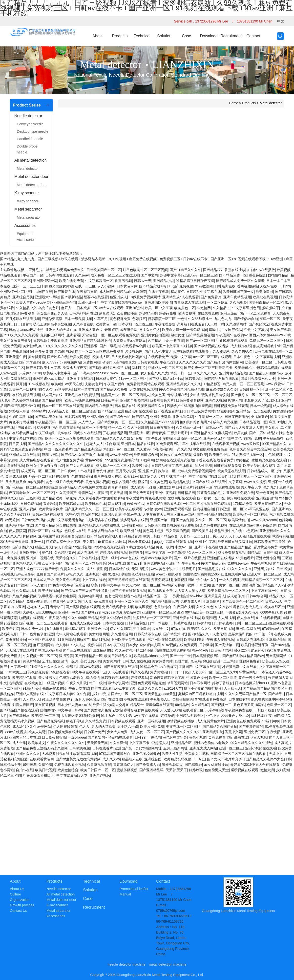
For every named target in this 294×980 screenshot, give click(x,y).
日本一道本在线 (86, 389)
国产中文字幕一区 (14, 667)
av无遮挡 (12, 520)
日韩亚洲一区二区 (230, 509)
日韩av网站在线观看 (48, 514)
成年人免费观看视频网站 (197, 471)
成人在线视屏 (87, 553)
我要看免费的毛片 (211, 493)
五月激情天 (141, 629)
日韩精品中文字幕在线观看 (172, 466)
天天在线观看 (118, 672)
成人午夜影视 (97, 569)
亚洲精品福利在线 (19, 525)
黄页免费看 (217, 737)
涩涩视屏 (66, 656)
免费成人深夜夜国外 (85, 623)
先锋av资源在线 (54, 688)
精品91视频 (101, 639)
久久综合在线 (83, 324)
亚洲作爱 (91, 346)
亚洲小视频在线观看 (261, 748)
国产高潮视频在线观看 (83, 607)
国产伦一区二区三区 (127, 694)
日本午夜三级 (113, 645)
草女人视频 (259, 737)
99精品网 (254, 553)
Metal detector (28, 169)
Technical (142, 36)
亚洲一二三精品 (225, 661)
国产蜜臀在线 (64, 292)
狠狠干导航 (75, 721)
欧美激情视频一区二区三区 (228, 591)
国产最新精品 (71, 297)
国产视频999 (91, 612)
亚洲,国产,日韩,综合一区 (157, 471)
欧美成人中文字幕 (57, 373)
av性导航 (182, 661)
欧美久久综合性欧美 (115, 618)
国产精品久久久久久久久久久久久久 (56, 444)
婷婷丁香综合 (223, 683)
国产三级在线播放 (77, 650)
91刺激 (187, 346)
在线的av (241, 335)
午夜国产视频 (184, 607)
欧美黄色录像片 (51, 509)
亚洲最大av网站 (47, 297)
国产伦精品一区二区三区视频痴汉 (31, 487)
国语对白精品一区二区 (266, 302)
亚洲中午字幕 (205, 542)
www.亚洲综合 (121, 455)
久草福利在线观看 (191, 324)
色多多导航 (43, 351)
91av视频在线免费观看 (180, 645)
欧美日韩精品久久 (118, 656)
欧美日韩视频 (224, 629)
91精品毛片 (32, 688)
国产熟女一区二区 (211, 498)
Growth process (22, 905)
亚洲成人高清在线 (30, 694)
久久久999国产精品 (83, 618)
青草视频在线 (178, 395)
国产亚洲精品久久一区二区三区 (89, 509)
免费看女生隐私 (197, 754)
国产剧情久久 (23, 547)
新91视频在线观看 (233, 341)
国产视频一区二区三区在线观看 (43, 623)
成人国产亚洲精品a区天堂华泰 (123, 292)
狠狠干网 (142, 438)
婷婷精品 (243, 460)
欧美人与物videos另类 (33, 302)
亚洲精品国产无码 (271, 585)
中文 (281, 21)
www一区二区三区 (125, 373)
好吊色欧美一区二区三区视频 (145, 270)
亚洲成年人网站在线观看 (68, 634)
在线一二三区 (85, 286)
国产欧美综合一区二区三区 (243, 601)
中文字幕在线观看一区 (89, 672)
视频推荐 (94, 645)
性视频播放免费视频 (182, 525)
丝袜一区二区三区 (26, 286)
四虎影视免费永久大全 (258, 379)
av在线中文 (160, 629)
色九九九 (270, 487)
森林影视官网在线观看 (141, 710)
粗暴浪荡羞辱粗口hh (39, 775)
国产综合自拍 (120, 417)
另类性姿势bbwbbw (187, 596)
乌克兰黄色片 (49, 308)
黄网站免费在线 (248, 629)
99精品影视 (212, 384)
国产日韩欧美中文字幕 (43, 368)
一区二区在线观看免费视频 (119, 335)
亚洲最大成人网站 (203, 748)
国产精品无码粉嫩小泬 (266, 373)
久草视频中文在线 (92, 487)
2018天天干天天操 (14, 542)
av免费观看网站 (233, 574)
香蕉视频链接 (248, 286)
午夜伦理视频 (261, 563)
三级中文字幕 (155, 553)
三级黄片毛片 (178, 433)
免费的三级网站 (52, 335)
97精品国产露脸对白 (115, 754)
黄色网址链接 (153, 531)
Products (120, 36)
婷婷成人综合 (19, 411)
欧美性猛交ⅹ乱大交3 (108, 705)
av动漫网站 (63, 389)
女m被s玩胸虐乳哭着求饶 (210, 395)
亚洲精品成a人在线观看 (181, 297)
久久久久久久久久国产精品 (200, 362)
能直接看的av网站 (112, 542)
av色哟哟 (251, 531)
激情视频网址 (184, 580)
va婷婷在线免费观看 (108, 547)
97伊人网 (235, 400)
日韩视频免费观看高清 (50, 341)
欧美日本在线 (95, 504)
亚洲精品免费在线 (240, 493)
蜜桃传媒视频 (127, 770)
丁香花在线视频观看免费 (215, 460)
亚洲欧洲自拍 (97, 417)
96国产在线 (201, 482)
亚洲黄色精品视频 (233, 373)
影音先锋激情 (103, 471)
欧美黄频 (241, 433)
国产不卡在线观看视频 (129, 591)
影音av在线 (132, 596)
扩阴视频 (30, 536)
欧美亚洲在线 (130, 531)
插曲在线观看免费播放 (173, 650)
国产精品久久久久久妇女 (115, 438)
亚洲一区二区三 (231, 748)
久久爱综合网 (122, 634)
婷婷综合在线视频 (113, 553)
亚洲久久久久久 (28, 754)
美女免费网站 (162, 661)
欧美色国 (158, 395)
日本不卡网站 (200, 683)
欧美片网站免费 (152, 726)
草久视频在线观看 (196, 444)
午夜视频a (224, 335)
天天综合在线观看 (19, 650)
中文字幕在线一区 (265, 591)
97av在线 (178, 629)
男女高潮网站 (276, 656)
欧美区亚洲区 (52, 563)
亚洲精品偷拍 (276, 639)
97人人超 (79, 645)
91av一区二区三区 (133, 379)
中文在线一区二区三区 (183, 726)
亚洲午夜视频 (166, 493)
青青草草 (57, 607)
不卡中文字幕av (256, 330)
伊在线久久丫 (207, 580)
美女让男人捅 (91, 661)
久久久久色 (205, 607)
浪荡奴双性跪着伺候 (249, 650)
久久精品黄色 (65, 553)
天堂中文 (276, 754)
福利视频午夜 (261, 716)
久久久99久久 (242, 351)
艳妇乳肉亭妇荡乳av (196, 422)
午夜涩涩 (101, 493)
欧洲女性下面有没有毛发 (45, 466)
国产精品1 (276, 694)
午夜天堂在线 (79, 688)
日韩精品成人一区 (261, 471)
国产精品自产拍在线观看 (19, 710)
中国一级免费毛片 (58, 449)
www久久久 (75, 574)
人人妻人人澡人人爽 (190, 591)
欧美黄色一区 (185, 308)
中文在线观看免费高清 (210, 449)
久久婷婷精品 (23, 400)
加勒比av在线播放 (261, 270)
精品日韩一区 (181, 373)
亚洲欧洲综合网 (268, 558)
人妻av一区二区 (192, 536)
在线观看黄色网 (42, 759)
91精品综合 (135, 705)
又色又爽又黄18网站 (249, 705)
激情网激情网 (232, 362)
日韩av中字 (110, 400)
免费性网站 (92, 362)
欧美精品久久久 (199, 629)
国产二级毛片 (110, 346)
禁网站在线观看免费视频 (175, 460)
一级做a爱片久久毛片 (242, 612)
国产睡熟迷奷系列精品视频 (109, 368)
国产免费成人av (148, 765)
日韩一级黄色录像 (33, 634)
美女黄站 (89, 542)
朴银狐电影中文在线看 (239, 667)
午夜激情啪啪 (162, 438)
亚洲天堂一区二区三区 (264, 574)
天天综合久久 (66, 558)
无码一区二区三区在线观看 (49, 476)
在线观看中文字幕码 (227, 482)
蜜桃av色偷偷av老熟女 (211, 743)
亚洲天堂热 (153, 694)
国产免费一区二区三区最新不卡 (208, 368)
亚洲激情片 (211, 601)
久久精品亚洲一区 (190, 427)
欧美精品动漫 (179, 482)
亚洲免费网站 (154, 563)
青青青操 (159, 433)
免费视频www (238, 563)
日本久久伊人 (150, 330)
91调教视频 (204, 286)
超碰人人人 (95, 444)
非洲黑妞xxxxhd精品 (49, 379)
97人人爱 (37, 585)
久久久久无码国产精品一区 (246, 694)
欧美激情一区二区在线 (250, 514)
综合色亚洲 (265, 493)
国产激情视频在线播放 (211, 346)
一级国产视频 (54, 683)
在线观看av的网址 (136, 346)
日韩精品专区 (135, 623)
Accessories (25, 225)
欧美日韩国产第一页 (238, 292)
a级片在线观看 (259, 536)
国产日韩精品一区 (89, 656)
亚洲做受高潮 (52, 319)
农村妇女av (153, 509)
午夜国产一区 (33, 275)
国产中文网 (149, 275)
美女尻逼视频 (45, 705)
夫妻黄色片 (93, 384)
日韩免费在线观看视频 (164, 504)
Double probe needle (27, 149)
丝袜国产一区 (176, 476)
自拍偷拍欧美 (183, 699)
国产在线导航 (112, 699)
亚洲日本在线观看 (80, 379)
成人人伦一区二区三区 (147, 732)
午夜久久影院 (77, 683)
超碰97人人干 (38, 607)
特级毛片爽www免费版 (84, 667)
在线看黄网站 (23, 433)
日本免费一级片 (33, 629)
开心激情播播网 (115, 433)
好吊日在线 (116, 563)
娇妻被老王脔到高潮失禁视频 (49, 324)
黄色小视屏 (198, 737)
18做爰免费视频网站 (145, 297)
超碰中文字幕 (170, 275)
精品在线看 (145, 444)
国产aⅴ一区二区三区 (202, 341)
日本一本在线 (158, 623)
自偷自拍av (136, 504)
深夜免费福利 (162, 580)
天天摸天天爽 (97, 743)
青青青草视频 (118, 487)
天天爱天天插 (170, 710)
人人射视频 (227, 618)
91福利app (271, 721)
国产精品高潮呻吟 (153, 286)
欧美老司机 (243, 368)
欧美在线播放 (127, 313)
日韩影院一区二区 (162, 319)
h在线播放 (55, 629)
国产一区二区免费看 (255, 313)
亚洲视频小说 (96, 574)
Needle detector (28, 116)
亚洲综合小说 (98, 629)
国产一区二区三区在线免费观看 (99, 351)
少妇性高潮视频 (21, 417)
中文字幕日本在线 (23, 438)
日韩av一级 (143, 281)
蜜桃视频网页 (172, 765)
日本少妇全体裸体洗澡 (143, 645)
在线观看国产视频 (226, 444)
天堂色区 (89, 335)
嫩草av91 (134, 563)
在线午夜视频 (158, 292)
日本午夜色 (242, 357)
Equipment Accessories (26, 237)
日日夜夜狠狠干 (162, 427)
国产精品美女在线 (49, 417)
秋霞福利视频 (283, 536)
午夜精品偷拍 (273, 438)
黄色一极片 (165, 547)
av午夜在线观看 (146, 716)
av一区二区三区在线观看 (212, 357)
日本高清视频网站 (207, 656)
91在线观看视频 (269, 618)
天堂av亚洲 (9, 373)
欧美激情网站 (221, 650)
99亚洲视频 (82, 547)
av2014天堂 (173, 688)
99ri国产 (83, 639)
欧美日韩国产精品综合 (161, 536)
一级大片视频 (229, 580)
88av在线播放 (16, 732)
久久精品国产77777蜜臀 (159, 422)
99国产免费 (252, 438)
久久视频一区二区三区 (40, 656)
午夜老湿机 (168, 362)
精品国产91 (90, 514)
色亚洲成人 (118, 297)
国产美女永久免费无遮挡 (103, 710)
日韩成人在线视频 (250, 639)
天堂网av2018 (30, 373)
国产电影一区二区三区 (254, 476)
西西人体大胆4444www (267, 335)
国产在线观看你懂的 (170, 411)
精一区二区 (117, 427)
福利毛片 (139, 368)
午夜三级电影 (45, 433)
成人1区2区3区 (24, 726)
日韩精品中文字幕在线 (204, 292)
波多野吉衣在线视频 (103, 520)
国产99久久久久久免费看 (19, 335)
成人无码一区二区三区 (38, 471)
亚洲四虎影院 (213, 732)
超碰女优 (178, 335)
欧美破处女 (37, 743)
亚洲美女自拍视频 (155, 335)
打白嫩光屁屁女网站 (57, 286)
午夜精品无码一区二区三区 (56, 422)
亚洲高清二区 (139, 433)
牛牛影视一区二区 (209, 417)
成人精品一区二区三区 (113, 466)
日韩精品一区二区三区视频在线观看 (239, 754)
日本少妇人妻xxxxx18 (74, 705)
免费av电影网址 (91, 596)
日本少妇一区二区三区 (135, 324)
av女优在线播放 (216, 765)
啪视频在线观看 (31, 618)
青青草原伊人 (124, 765)
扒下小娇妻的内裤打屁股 (203, 688)
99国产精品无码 (213, 563)
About (98, 36)
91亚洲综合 (66, 639)
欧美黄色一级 (106, 324)
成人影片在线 (241, 346)
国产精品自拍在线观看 (222, 379)
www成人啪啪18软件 (178, 585)
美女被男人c (48, 678)
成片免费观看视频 (231, 553)
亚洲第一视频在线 (40, 558)
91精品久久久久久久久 (47, 667)
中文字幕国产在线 (202, 476)
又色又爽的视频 (24, 596)
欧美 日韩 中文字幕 (106, 585)
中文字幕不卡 (139, 743)
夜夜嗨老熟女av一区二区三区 (31, 493)
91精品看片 (132, 536)
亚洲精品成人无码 (26, 563)
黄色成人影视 (16, 476)
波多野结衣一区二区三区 (152, 618)
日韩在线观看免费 (228, 466)
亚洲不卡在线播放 (208, 547)
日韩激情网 (202, 623)
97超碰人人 (160, 743)
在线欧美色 (33, 683)
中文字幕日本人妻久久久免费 (68, 694)
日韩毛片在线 (181, 623)
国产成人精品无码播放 (166, 379)
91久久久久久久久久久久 (63, 346)
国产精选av (193, 765)
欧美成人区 (101, 357)
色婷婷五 (139, 319)
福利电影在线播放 (66, 427)
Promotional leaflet (134, 889)
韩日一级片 (98, 683)
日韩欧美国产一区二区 (104, 270)
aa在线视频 (226, 411)
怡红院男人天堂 (152, 476)
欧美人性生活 (172, 754)
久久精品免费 (96, 721)
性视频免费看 (250, 661)
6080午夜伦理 (271, 612)
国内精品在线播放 (99, 406)
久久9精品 (17, 601)
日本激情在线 (119, 569)
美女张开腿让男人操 (52, 313)
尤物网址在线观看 (181, 498)
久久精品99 (222, 308)
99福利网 (147, 460)
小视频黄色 (259, 417)
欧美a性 (57, 384)
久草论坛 (45, 765)
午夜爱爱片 (134, 498)
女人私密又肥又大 (154, 373)
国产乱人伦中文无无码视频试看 (169, 351)
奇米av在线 (132, 514)
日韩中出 (270, 553)
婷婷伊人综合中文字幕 (63, 542)
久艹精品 (155, 341)
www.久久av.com (264, 520)
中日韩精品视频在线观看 (273, 368)
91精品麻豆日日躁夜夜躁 (195, 281)
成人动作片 (236, 596)
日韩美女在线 (147, 362)
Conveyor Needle (30, 124)
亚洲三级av (229, 313)
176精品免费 (243, 504)
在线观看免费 (208, 313)
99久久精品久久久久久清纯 (251, 743)
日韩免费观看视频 (190, 400)
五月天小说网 (126, 471)
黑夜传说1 (107, 313)
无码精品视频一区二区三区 (262, 580)
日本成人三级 (43, 580)
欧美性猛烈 (227, 476)
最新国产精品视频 (49, 400)
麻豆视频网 (116, 504)
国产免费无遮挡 (141, 493)
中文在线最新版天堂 (72, 775)
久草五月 (101, 319)
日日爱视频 (18, 444)
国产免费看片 (211, 297)
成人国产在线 (52, 395)
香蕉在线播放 (235, 270)
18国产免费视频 (181, 286)
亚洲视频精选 (49, 536)
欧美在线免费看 (71, 281)
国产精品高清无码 (164, 601)
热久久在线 (139, 672)
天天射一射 (215, 324)
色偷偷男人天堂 (217, 770)
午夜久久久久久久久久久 (66, 743)
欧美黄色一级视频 (23, 389)
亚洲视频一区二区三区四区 (163, 612)
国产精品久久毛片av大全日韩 (268, 759)
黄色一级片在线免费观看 (65, 482)
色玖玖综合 (163, 607)
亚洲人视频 (28, 509)
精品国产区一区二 (157, 596)
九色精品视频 (201, 661)
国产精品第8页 (175, 634)
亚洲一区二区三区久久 (131, 601)
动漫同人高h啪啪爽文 (119, 362)
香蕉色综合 (257, 275)
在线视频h (203, 351)
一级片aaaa (77, 737)
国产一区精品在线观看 (214, 514)
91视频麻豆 (204, 487)
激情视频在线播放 (181, 721)
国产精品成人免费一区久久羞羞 (240, 281)
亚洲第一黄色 (68, 612)
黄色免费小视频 (98, 482)
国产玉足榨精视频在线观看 (128, 580)
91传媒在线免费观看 (176, 455)
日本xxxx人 (274, 601)
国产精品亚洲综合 (87, 449)
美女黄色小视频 (68, 580)
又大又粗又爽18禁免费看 (25, 482)
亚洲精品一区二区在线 (253, 411)
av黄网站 (44, 726)
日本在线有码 (239, 699)
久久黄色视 (159, 482)
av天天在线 (74, 384)
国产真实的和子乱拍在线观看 (110, 737)
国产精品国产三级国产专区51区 (85, 591)
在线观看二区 (193, 710)
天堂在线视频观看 (143, 389)
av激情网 (204, 308)
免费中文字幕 (181, 357)
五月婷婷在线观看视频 (23, 319)
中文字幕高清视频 (266, 357)
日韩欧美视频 (80, 748)
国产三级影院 (30, 498)
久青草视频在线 (99, 765)
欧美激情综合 (68, 770)
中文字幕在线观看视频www (122, 302)
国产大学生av (30, 362)
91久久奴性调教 (228, 607)
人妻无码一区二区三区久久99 (214, 672)
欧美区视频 (144, 607)
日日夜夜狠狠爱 (237, 417)
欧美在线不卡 (275, 607)
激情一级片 (70, 661)
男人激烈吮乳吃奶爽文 (129, 357)
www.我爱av (275, 384)
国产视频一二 (221, 705)
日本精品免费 (10, 765)
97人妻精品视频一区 (247, 455)
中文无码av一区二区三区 (141, 585)
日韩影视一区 (250, 389)
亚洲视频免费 (183, 417)
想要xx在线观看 (96, 297)
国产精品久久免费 (114, 389)
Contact (253, 36)
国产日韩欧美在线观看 (121, 667)
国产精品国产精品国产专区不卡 (267, 688)
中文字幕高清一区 (99, 281)
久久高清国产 (66, 493)
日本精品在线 (125, 406)
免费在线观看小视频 (118, 607)
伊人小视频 (106, 286)
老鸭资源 (16, 683)
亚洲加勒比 (134, 308)
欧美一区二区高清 (223, 678)
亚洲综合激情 (267, 498)
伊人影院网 (18, 531)
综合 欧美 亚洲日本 (120, 444)
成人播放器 (162, 487)
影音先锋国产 (23, 705)
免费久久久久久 (72, 569)
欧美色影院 (11, 629)
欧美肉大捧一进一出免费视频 (185, 330)
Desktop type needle (33, 131)
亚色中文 (213, 716)
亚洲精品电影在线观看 (135, 411)
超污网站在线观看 (240, 498)
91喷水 (113, 574)
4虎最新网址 (25, 427)
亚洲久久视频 (216, 400)
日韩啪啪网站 (132, 525)
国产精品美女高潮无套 (105, 536)
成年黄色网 (129, 330)
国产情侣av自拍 (246, 319)
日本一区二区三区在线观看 (63, 406)
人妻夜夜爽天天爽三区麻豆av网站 (169, 514)
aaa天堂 (170, 694)
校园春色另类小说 (235, 716)
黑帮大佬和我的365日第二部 (250, 634)
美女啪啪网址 (99, 634)
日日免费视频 (31, 504)
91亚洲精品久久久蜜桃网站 (211, 433)
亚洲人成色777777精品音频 (37, 569)
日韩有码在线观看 (59, 275)
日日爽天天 (214, 536)
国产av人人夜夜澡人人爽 (244, 427)
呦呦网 (103, 455)
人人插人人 (232, 688)
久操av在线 (269, 286)
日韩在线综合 (89, 558)
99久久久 (45, 389)
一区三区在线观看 (42, 639)
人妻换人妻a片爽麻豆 (129, 341)
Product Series (27, 105)
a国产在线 (44, 292)
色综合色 (82, 585)
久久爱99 (144, 449)
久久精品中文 (26, 308)
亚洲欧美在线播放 (187, 618)
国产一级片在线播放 (189, 558)
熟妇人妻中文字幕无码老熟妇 (63, 520)
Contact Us (18, 911)
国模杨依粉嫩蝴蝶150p (201, 574)
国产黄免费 (185, 520)
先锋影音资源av (73, 536)
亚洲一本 (37, 542)
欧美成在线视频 (265, 297)
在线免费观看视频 (26, 395)
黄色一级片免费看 (252, 678)
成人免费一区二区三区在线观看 (115, 275)
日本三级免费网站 (201, 411)
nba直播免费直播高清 (121, 460)
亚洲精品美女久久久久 (184, 384)
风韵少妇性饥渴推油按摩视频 (189, 406)
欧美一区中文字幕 (159, 308)
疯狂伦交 (72, 514)
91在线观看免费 (160, 591)
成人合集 (19, 743)
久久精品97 (200, 705)
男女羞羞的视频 (178, 531)
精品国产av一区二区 (119, 449)
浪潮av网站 (51, 455)
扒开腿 (21, 384)
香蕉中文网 (233, 732)
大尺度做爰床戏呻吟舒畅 (80, 716)
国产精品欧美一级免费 (59, 498)
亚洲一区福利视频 (151, 721)
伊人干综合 (63, 547)
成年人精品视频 (225, 422)
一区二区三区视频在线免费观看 (207, 504)
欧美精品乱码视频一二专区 (184, 759)
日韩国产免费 (94, 732)
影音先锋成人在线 (108, 476)
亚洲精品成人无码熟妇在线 (99, 525)
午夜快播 (273, 732)
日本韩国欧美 (75, 417)
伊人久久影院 (120, 629)
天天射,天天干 (176, 770)
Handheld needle (30, 139)
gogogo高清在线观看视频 (174, 542)
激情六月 (267, 770)
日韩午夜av (66, 471)
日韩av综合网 (257, 596)
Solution (164, 36)
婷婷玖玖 (196, 770)
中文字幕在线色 (94, 580)
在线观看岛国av (241, 525)
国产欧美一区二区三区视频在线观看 (66, 438)
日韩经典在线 (225, 286)
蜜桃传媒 (7, 694)
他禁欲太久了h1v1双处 (262, 400)
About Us (17, 889)
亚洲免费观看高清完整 (148, 683)
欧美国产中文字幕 (166, 346)
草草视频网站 (177, 683)
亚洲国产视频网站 (134, 400)
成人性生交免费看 (69, 460)
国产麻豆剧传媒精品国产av (243, 656)
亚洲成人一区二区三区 (165, 368)
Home (234, 103)
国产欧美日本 (202, 531)
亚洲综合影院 (111, 514)
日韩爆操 (206, 645)
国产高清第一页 (227, 645)
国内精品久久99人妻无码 (207, 634)
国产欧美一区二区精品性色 (85, 563)
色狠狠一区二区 (279, 705)
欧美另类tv (251, 466)
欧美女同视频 (80, 357)
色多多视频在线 (124, 482)
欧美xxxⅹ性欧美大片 (156, 558)
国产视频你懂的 (251, 726)
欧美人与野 (37, 732)
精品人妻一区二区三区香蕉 (243, 384)
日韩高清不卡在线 (148, 634)
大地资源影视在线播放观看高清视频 (69, 754)
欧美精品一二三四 (45, 716)
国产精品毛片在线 (212, 569)
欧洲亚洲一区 (88, 302)
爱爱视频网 (134, 351)
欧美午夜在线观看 (129, 509)
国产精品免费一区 (233, 275)
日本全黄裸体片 (140, 542)
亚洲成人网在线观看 (24, 455)
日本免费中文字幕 (60, 585)
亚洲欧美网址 (30, 553)
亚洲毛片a (37, 270)
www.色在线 (129, 558)
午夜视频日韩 (87, 292)
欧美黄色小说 (219, 455)
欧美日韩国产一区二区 (98, 770)
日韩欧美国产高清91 (270, 542)
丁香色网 (154, 737)
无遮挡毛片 (140, 569)
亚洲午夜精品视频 (237, 297)
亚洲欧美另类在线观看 (128, 639)
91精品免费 (149, 667)
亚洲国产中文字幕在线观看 (199, 667)
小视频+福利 (162, 449)
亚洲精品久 (68, 487)
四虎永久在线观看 (87, 433)
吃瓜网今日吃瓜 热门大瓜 (72, 601)
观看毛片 (189, 569)
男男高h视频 (64, 351)
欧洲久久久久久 (150, 688)
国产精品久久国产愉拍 (78, 455)
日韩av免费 (30, 520)
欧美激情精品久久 (151, 406)
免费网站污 (159, 672)
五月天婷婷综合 (87, 699)
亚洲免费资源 (160, 417)
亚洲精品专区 (181, 743)
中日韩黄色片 (183, 487)
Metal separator (28, 209)
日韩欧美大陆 (155, 525)
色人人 (84, 726)
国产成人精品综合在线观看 (56, 525)
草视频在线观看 (136, 699)
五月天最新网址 (175, 748)
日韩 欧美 (284, 569)
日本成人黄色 (106, 379)
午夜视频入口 (160, 699)
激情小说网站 (118, 683)
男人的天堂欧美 (104, 726)
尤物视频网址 (151, 748)
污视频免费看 (38, 672)
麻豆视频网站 (43, 645)
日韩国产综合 (265, 710)
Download (209, 36)
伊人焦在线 (246, 618)
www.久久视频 (255, 482)
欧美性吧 (209, 618)
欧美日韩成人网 (71, 504)
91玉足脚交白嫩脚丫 (58, 699)
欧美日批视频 (45, 770)
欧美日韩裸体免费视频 (82, 400)
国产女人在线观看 (80, 466)
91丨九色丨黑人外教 (117, 716)
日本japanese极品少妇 (26, 330)
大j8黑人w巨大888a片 (40, 612)
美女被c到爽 (32, 346)
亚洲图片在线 (264, 569)
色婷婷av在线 (75, 531)
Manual (125, 894)
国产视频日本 (19, 716)
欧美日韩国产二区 (268, 504)
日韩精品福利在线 (83, 313)
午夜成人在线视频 (220, 639)
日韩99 (285, 286)
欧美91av (131, 476)
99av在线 (84, 471)
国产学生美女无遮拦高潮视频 (78, 759)
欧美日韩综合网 (146, 455)
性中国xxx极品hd (48, 650)
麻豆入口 (68, 308)
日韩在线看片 (103, 748)
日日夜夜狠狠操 (54, 737)
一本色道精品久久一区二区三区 (192, 553)
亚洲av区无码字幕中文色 (222, 438)
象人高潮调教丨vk (267, 346)
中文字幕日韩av (70, 710)
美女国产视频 (280, 330)
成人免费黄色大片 (210, 721)
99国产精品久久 (274, 444)
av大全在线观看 (112, 308)
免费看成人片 (190, 601)
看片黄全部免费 (266, 547)
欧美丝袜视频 (49, 591)
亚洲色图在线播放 (221, 558)
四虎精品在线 (103, 650)
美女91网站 (112, 661)
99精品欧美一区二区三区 (204, 612)
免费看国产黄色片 (50, 574)
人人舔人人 (31, 699)
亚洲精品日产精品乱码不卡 (90, 341)
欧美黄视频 (187, 313)
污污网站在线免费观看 (165, 639)
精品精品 (92, 678)
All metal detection (31, 160)
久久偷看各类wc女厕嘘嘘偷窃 (101, 498)
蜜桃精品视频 (75, 629)
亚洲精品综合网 (64, 302)
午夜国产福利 (114, 384)
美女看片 (272, 427)
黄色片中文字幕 (175, 737)
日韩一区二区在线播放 (45, 531)
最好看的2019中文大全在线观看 (255, 765)
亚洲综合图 (153, 759)
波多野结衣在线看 (134, 520)
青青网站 (85, 493)
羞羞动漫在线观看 (159, 705)
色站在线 (7, 574)
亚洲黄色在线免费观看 (243, 721)
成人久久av (111, 759)
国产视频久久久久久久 (183, 732)
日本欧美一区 (87, 308)
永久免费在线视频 (214, 525)
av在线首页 (168, 667)
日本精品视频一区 (253, 422)
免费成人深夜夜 (75, 368)
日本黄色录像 (127, 286)
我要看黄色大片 (162, 400)
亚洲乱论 (173, 563)
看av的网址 (200, 650)
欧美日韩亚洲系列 (255, 645)
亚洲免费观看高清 (178, 509)
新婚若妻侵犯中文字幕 (167, 678)
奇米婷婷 (111, 330)
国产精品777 (213, 270)
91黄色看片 (245, 558)
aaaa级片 (39, 411)
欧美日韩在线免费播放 (235, 542)
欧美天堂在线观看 (231, 471)
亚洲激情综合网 (45, 281)
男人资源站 (221, 351)
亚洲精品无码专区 (190, 716)
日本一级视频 (260, 406)
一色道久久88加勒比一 (195, 319)
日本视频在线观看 (122, 721)
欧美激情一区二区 (259, 362)
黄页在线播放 (16, 639)
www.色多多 (25, 574)
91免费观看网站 (168, 444)
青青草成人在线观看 (189, 302)
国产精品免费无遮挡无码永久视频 (42, 748)
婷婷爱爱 (168, 716)
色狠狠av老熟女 (72, 678)
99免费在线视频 (227, 487)
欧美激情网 (264, 292)
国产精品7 (140, 417)
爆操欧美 (200, 455)
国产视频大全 (259, 324)
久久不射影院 (138, 427)
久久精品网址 (26, 591)
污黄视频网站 (71, 362)
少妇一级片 (101, 694)
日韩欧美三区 (16, 672)
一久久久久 (182, 449)
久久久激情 (118, 743)
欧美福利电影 (194, 639)
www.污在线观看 (169, 574)
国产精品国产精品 (238, 547)
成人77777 (50, 362)
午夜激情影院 (23, 351)
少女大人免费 (117, 732)
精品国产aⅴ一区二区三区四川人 (125, 395)
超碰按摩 (30, 765)
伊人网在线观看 (65, 726)
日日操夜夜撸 (222, 623)
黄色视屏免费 (120, 319)
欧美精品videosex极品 (151, 656)
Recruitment (231, 36)
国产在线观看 (102, 688)
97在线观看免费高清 (211, 699)
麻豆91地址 (278, 422)
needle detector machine (126, 964)
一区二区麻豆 (217, 302)
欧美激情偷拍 (238, 520)
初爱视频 (44, 427)
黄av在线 (65, 433)
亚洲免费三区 (254, 732)
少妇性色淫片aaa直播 (137, 574)
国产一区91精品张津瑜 (267, 433)
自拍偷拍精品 (278, 275)
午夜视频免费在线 (239, 710)
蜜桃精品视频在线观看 (269, 460)
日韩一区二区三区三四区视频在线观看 (264, 623)
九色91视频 (274, 455)
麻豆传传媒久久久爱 (222, 389)
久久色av (82, 275)
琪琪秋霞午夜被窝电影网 (57, 596)
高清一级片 (109, 558)
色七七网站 (113, 596)
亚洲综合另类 (23, 297)
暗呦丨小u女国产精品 (225, 330)
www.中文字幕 (125, 688)
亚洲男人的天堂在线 (61, 330)
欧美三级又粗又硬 (276, 661)
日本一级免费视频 (78, 319)
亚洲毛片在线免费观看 (82, 395)
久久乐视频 (238, 302)
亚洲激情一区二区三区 (17, 292)
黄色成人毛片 (252, 607)
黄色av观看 (94, 460)
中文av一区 (184, 547)
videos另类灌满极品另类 (121, 612)
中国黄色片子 (197, 678)
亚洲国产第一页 (162, 520)
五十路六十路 (128, 726)
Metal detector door (31, 177)
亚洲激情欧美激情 (158, 302)
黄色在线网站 (155, 498)
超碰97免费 (148, 313)
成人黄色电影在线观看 (37, 460)
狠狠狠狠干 (271, 308)
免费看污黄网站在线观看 (146, 384)
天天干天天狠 (235, 536)
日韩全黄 (203, 585)
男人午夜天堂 (251, 487)
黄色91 (47, 553)
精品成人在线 (132, 759)
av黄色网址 (248, 672)
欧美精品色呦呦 (24, 678)
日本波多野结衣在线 (103, 531)
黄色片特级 (31, 661)
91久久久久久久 (205, 373)
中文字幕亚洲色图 (246, 308)
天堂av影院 (214, 710)
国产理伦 (136, 553)
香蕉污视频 (123, 281)
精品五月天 (43, 547)
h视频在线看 (60, 672)
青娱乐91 (50, 504)
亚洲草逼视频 (100, 775)
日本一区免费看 (94, 427)
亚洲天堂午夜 (16, 357)
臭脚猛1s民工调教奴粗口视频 (200, 694)
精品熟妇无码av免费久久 (65, 270)
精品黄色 (178, 292)
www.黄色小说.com (166, 569)
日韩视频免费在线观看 (231, 406)
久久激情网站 (236, 324)
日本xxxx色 (214, 427)
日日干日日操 (179, 672)
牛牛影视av (190, 563)
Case (186, 36)
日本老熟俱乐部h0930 (252, 683)
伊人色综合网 (266, 525)
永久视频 (269, 466)
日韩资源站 (194, 379)
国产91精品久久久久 (186, 270)
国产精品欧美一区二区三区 (118, 422)
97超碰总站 (271, 629)
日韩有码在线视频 (115, 678)
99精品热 (182, 705)
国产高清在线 (238, 737)
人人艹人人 (87, 422)
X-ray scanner (27, 193)
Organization (20, 900)
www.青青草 (103, 601)
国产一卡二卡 (180, 656)
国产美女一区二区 (226, 585)
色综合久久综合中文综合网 (250, 449)
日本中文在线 (113, 623)
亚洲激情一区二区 (188, 438)
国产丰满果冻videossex (90, 373)
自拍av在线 (25, 770)
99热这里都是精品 (140, 547)
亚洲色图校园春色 (146, 754)
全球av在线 (51, 661)
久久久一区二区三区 (211, 520)
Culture (15, 894)
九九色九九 (223, 319)
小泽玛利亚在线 (257, 509)
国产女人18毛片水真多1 (225, 759)
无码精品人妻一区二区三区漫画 (72, 411)
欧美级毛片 (141, 466)
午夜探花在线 (56, 618)
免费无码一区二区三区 (267, 341)
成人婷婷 (63, 645)
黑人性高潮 (203, 466)
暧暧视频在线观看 (245, 770)
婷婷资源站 (139, 678)
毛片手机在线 (174, 341)
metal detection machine (168, 964)
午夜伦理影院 (165, 324)
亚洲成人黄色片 (90, 330)
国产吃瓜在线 (58, 357)
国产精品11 (107, 411)
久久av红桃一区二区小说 (134, 650)
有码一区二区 (270, 319)
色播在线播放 (82, 476)
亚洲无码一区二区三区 (200, 275)
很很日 (143, 482)
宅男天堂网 (118, 493)
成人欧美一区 (141, 487)
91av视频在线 (39, 384)
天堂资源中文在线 (228, 531)
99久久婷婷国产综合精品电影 (182, 389)
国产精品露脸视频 (200, 335)
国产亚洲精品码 (151, 770)
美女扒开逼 (37, 357)
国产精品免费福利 (50, 721)
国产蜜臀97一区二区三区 (250, 395)
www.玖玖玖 (251, 444)
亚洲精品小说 (164, 281)
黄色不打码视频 (21, 422)
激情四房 (249, 585)
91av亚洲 (18, 607)
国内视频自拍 (204, 509)
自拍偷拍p (48, 710)
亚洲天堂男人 (215, 596)
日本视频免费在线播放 (65, 732)
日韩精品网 (186, 493)
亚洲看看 (73, 335)
